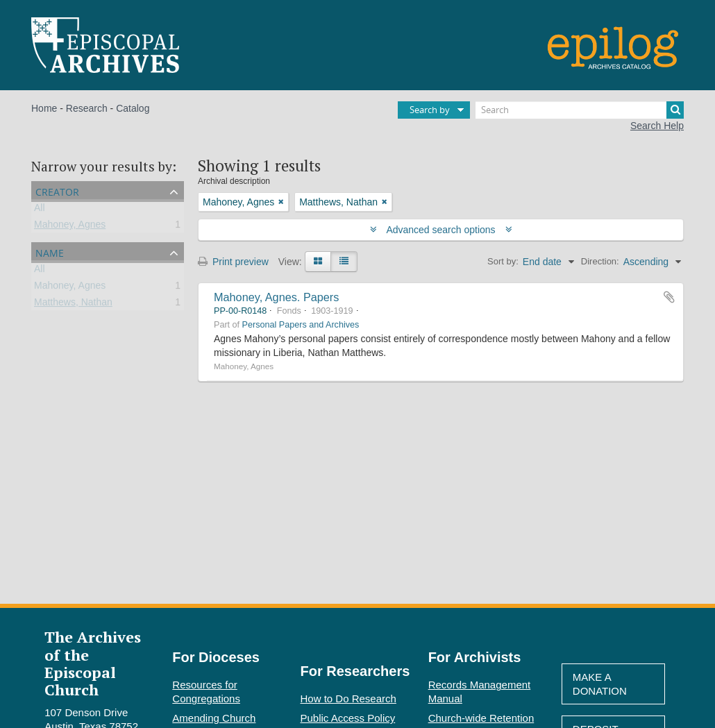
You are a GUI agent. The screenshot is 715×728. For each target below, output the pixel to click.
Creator (57, 191)
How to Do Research (348, 699)
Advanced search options (441, 230)
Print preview (233, 262)
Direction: (600, 261)
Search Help (657, 126)
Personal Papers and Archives (301, 325)
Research (87, 108)
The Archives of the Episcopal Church (93, 663)
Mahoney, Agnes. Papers (276, 297)
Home (44, 108)
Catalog (133, 108)
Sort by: (503, 261)
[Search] (580, 110)
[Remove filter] (281, 202)
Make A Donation (600, 684)
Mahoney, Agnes (70, 227)
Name (50, 252)
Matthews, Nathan (73, 305)
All (40, 210)
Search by (430, 110)
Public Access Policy (348, 718)
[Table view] (344, 262)
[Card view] (318, 262)
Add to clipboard (669, 297)
